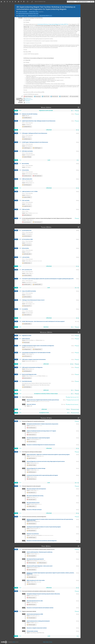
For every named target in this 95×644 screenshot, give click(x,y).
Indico (14, 642)
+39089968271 (27, 101)
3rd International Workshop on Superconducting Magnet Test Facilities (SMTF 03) (53, 24)
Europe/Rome (72, 2)
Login (93, 2)
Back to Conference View (40, 2)
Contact (47, 642)
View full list (28, 103)
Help (44, 642)
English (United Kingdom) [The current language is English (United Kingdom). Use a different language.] (83, 2)
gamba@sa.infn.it (28, 98)
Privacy (51, 642)
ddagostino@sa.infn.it (29, 100)
